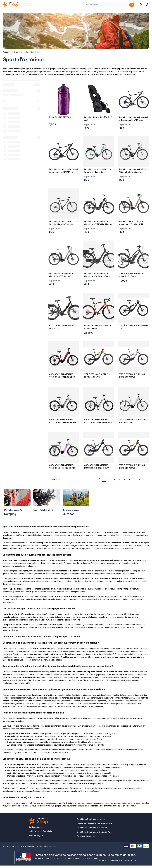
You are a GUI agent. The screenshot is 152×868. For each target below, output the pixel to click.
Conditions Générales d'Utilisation (92, 828)
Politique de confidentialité (40, 831)
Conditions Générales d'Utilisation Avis (94, 832)
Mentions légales (36, 835)
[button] (141, 4)
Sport (17, 52)
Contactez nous (36, 827)
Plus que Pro (32, 846)
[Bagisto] (10, 5)
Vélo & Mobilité (43, 510)
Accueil (6, 52)
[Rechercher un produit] (108, 5)
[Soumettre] (132, 5)
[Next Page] (144, 479)
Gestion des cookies (86, 836)
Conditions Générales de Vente (91, 819)
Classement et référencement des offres (95, 823)
